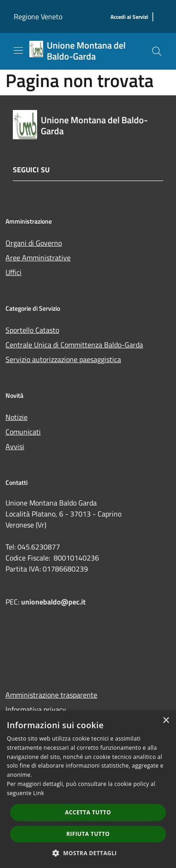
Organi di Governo (34, 243)
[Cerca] (157, 51)
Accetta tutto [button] (88, 812)
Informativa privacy (36, 709)
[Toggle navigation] (18, 50)
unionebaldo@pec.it (54, 602)
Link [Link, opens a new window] (38, 793)
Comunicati (23, 432)
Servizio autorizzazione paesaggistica (63, 359)
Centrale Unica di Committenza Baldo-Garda (74, 345)
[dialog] (88, 789)
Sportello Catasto (32, 330)
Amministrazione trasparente (51, 695)
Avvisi (15, 446)
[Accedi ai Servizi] (129, 17)
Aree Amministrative (38, 258)
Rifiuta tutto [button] (88, 834)
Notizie (16, 417)
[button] (88, 853)
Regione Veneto (38, 16)
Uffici (14, 272)
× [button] (166, 721)
